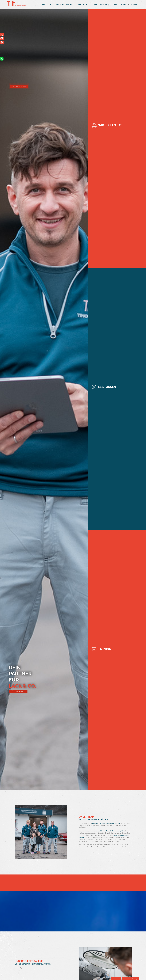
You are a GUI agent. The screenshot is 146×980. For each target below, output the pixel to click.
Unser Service (83, 4)
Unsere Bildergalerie (64, 4)
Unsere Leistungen (101, 4)
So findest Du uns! (19, 86)
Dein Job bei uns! (18, 691)
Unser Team (46, 4)
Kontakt (134, 4)
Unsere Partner (120, 4)
